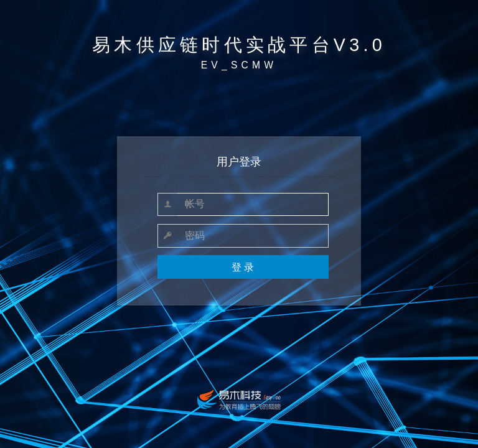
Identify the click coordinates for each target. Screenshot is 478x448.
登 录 (243, 267)
